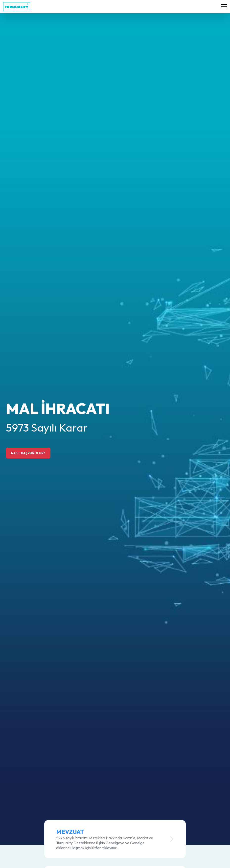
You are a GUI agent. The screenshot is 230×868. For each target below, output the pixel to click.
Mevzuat (70, 832)
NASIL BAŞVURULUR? (28, 453)
